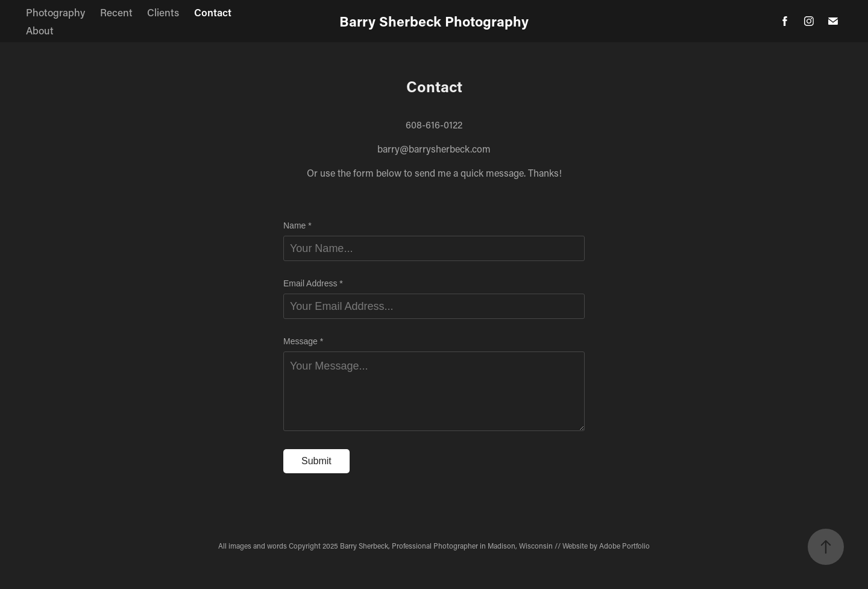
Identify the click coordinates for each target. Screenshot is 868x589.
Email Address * (313, 283)
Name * (297, 225)
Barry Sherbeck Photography (434, 21)
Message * (303, 341)
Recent (116, 12)
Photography (55, 12)
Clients (163, 12)
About (40, 30)
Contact (213, 12)
